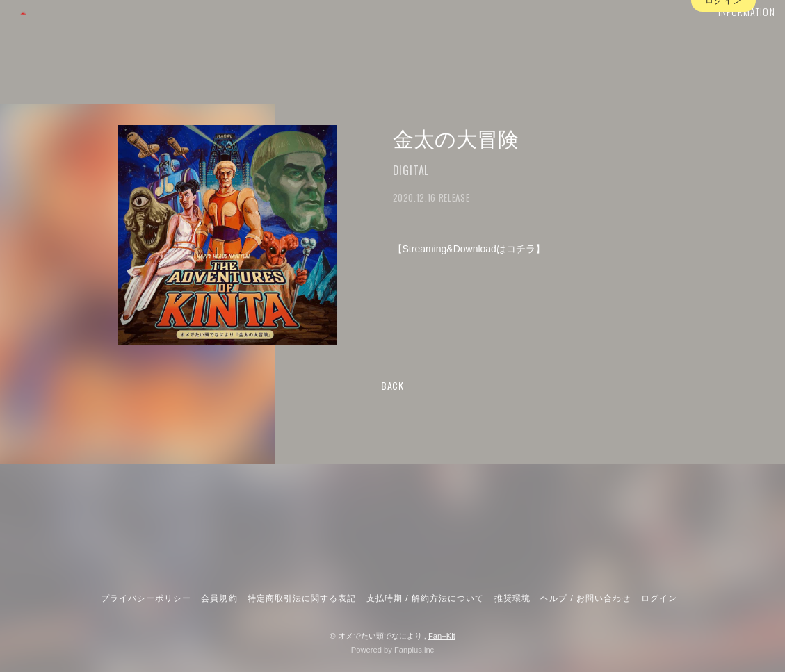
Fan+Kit (442, 636)
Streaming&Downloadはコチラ (469, 249)
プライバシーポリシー (146, 598)
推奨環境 (512, 598)
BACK (392, 385)
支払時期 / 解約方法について (426, 598)
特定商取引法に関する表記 (302, 598)
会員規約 (219, 598)
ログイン (723, 65)
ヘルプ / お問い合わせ (585, 598)
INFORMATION (726, 39)
